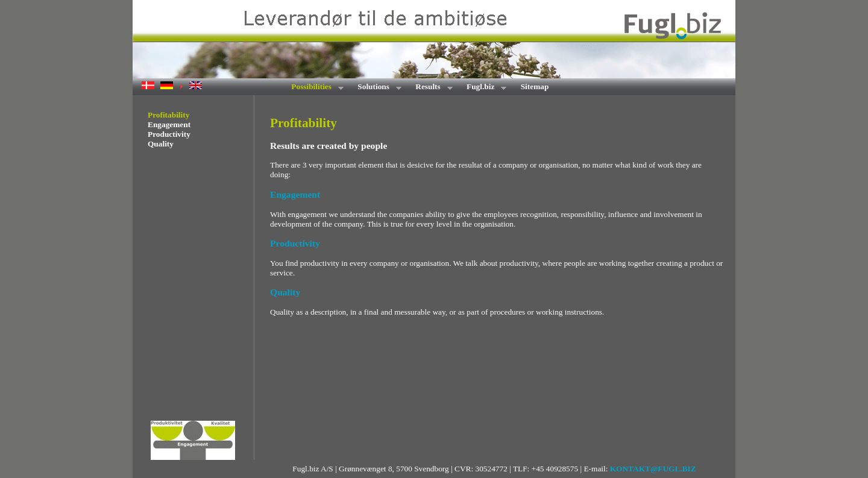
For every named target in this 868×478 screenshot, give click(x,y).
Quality (161, 144)
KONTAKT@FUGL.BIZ (653, 469)
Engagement (169, 124)
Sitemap (535, 86)
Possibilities (313, 88)
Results (430, 88)
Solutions (376, 88)
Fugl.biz (483, 88)
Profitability (168, 115)
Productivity (169, 134)
